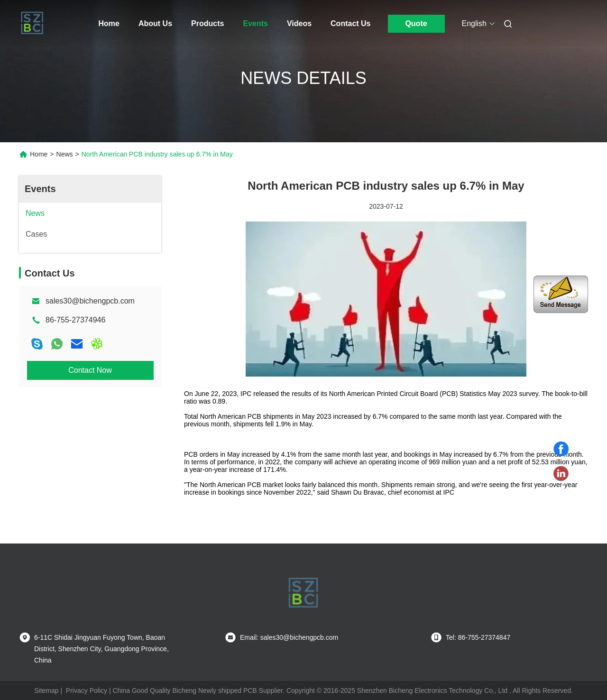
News (65, 154)
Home (109, 23)
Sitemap (46, 691)
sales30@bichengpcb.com (90, 301)
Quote (416, 23)
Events (255, 23)
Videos (299, 23)
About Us (155, 23)
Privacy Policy (87, 691)
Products (207, 23)
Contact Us (350, 23)
